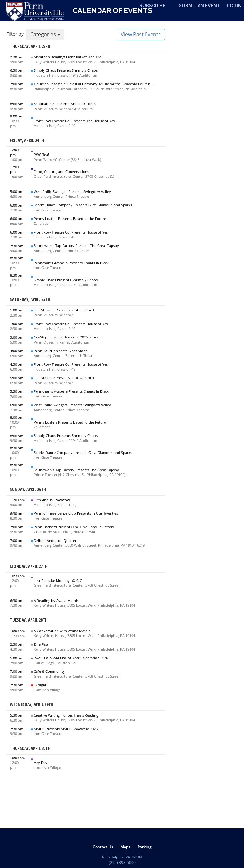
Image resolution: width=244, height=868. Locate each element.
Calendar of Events (112, 10)
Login (234, 6)
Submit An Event (200, 6)
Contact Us (103, 847)
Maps (125, 847)
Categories (45, 34)
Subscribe (152, 6)
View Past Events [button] (141, 34)
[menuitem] (103, 847)
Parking (145, 847)
